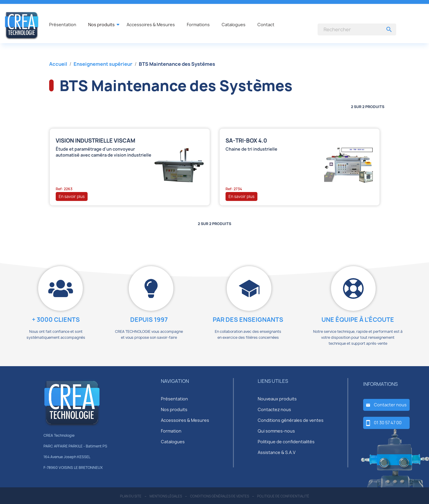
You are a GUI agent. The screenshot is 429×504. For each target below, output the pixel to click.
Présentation (174, 399)
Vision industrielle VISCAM (95, 141)
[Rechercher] (357, 29)
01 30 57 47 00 (388, 423)
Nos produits (174, 409)
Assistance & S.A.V (277, 452)
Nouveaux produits (277, 399)
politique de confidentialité (283, 496)
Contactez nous (274, 409)
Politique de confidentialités (286, 442)
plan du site (131, 496)
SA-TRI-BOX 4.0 (246, 141)
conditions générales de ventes (220, 496)
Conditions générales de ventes (291, 420)
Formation (171, 431)
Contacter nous (390, 405)
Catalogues (173, 442)
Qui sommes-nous (276, 431)
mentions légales (166, 496)
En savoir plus (72, 196)
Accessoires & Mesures (185, 420)
